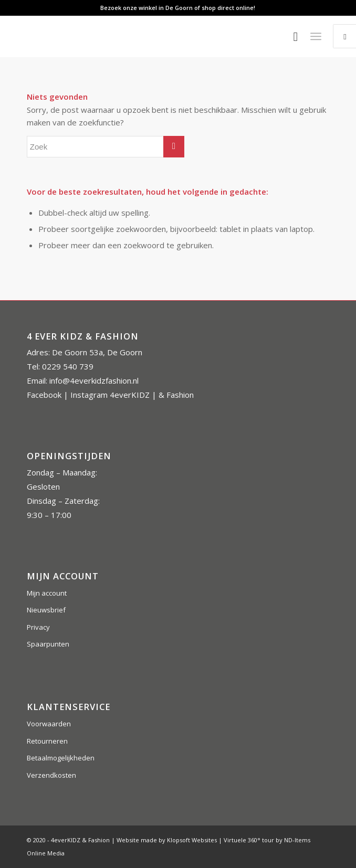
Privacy (38, 627)
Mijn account (47, 593)
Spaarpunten (48, 644)
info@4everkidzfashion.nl (94, 380)
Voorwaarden (49, 724)
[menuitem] (290, 36)
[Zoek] (290, 36)
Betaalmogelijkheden (61, 758)
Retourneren (47, 741)
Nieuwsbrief (46, 610)
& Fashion (176, 395)
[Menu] (316, 36)
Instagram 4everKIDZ (110, 395)
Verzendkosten (51, 775)
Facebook (44, 395)
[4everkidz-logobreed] (148, 36)
